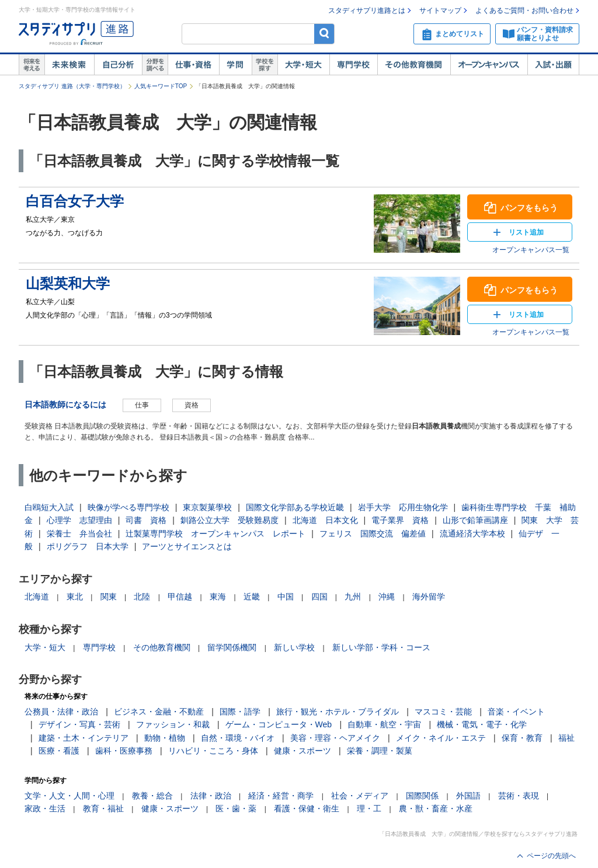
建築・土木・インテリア (84, 738)
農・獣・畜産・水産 (436, 808)
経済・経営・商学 (281, 796)
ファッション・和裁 (173, 724)
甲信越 (180, 597)
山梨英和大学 (68, 283)
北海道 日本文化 (325, 520)
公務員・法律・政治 (61, 712)
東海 (218, 597)
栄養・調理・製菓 (380, 751)
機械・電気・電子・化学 (482, 724)
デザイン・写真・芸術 (79, 724)
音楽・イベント (516, 712)
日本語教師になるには (65, 405)
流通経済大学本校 (472, 534)
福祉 (566, 738)
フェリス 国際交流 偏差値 (373, 534)
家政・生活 (45, 808)
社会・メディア (360, 796)
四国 (319, 597)
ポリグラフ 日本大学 (88, 546)
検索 (324, 34)
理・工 (369, 808)
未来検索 (69, 65)
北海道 (37, 597)
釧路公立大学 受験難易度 (230, 520)
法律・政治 (211, 796)
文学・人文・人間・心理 (69, 796)
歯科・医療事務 (124, 751)
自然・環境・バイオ (238, 738)
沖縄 (387, 597)
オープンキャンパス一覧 (531, 250)
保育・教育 (522, 738)
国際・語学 (240, 712)
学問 (235, 65)
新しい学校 (294, 647)
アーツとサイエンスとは (187, 546)
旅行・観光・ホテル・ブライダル (338, 712)
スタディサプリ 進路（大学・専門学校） (72, 86)
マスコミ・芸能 (443, 712)
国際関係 (422, 796)
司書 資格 (146, 520)
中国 (286, 597)
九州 (353, 597)
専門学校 (353, 65)
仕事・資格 (193, 65)
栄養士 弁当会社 (79, 534)
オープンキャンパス (489, 65)
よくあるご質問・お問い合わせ (524, 11)
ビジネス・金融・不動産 (159, 712)
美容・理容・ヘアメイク (335, 738)
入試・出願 (553, 65)
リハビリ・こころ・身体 (213, 751)
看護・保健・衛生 (307, 808)
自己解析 (118, 65)
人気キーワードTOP (161, 86)
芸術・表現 (519, 796)
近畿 (252, 597)
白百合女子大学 (75, 201)
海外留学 (429, 597)
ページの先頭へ (551, 856)
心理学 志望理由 (79, 520)
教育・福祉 (103, 808)
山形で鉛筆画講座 (475, 520)
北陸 (142, 597)
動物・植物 (165, 738)
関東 (109, 597)
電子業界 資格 (400, 520)
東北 (75, 597)
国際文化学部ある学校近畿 (295, 507)
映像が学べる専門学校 (128, 507)
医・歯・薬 (236, 808)
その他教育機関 (414, 65)
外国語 (468, 796)
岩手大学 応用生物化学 (403, 507)
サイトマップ (440, 11)
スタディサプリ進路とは (367, 11)
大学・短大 (303, 65)
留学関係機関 (232, 647)
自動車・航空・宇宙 (384, 724)
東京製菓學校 (207, 507)
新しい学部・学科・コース (381, 647)
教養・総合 (152, 796)
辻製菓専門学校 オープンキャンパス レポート (215, 534)
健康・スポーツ (303, 751)
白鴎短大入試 (49, 507)
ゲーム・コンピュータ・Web (279, 724)
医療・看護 (59, 751)
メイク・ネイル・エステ (441, 738)
